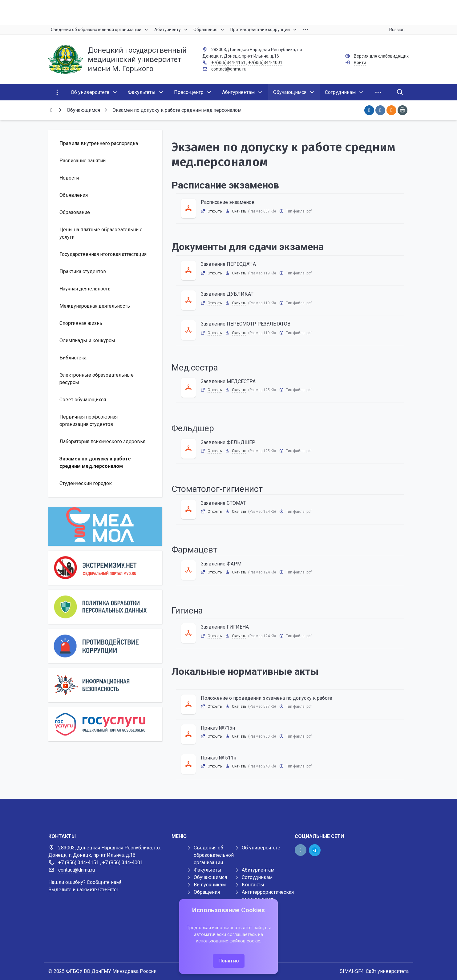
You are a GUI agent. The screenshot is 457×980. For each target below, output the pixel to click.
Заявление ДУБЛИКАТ (227, 294)
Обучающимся (210, 877)
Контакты (253, 885)
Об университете (261, 848)
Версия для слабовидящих (381, 56)
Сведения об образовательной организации (214, 855)
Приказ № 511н (218, 758)
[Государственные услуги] (105, 724)
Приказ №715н (218, 728)
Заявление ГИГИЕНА (225, 627)
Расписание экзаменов (228, 202)
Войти (360, 63)
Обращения (207, 892)
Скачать (239, 211)
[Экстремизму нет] (105, 568)
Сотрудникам (257, 877)
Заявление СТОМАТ (223, 503)
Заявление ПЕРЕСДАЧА (228, 264)
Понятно (229, 961)
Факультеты (208, 870)
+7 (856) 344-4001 (123, 863)
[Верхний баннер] (228, 12)
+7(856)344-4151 (228, 63)
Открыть (215, 211)
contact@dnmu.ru (229, 69)
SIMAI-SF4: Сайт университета (374, 971)
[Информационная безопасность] (105, 685)
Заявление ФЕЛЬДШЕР (228, 442)
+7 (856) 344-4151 (79, 863)
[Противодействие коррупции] (105, 646)
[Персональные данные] (105, 607)
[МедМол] (105, 526)
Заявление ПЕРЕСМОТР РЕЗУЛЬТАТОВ (246, 324)
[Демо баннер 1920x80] (228, 811)
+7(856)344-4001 (265, 63)
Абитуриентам (258, 870)
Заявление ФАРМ (221, 564)
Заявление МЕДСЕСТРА (228, 381)
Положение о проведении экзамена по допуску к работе (267, 698)
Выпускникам (210, 885)
